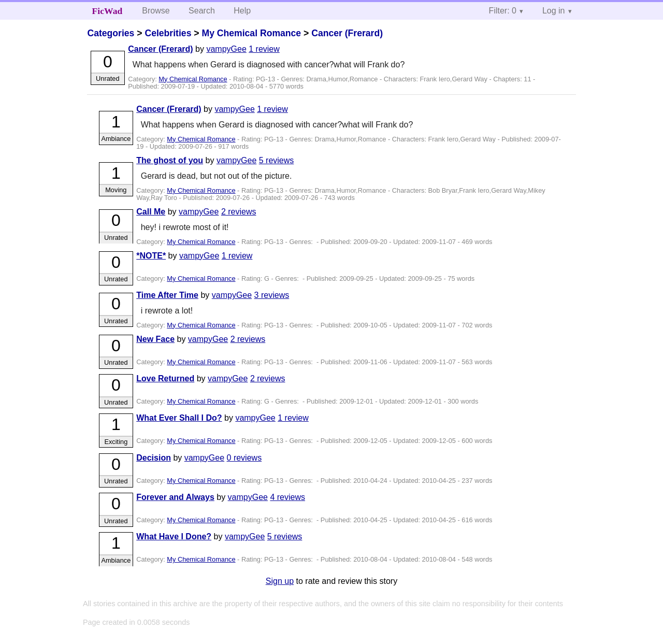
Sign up (280, 581)
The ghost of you (170, 160)
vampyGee (226, 49)
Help (242, 11)
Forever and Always (175, 497)
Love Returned (165, 378)
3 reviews (272, 295)
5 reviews (277, 160)
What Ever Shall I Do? (179, 418)
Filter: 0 (503, 11)
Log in (554, 11)
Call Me (151, 212)
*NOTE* (151, 256)
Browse (156, 11)
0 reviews (244, 458)
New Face (155, 339)
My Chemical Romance (251, 33)
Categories (111, 33)
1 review (264, 49)
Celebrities (168, 33)
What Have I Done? (174, 536)
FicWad (107, 11)
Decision (154, 458)
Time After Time (167, 295)
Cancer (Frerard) (347, 33)
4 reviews (287, 497)
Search (202, 11)
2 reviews (239, 212)
